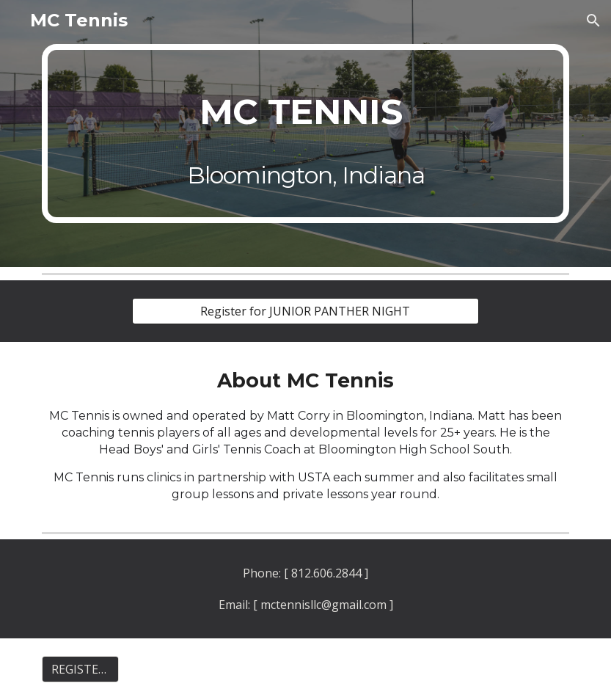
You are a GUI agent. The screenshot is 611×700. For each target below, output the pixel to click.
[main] (305, 134)
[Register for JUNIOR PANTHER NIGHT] (305, 311)
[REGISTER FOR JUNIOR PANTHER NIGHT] (80, 669)
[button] (593, 21)
